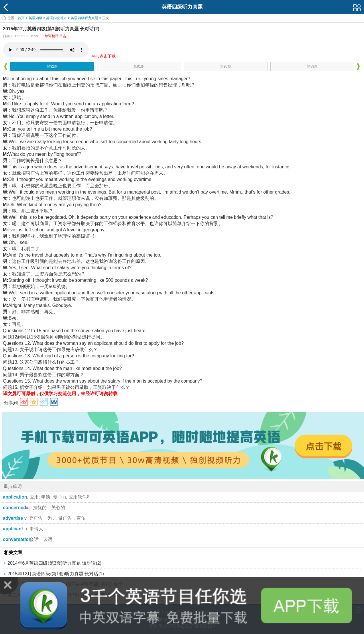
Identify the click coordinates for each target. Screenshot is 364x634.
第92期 (52, 66)
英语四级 (36, 18)
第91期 (139, 66)
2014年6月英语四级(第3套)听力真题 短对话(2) (54, 563)
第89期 (312, 66)
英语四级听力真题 (84, 18)
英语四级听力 (56, 18)
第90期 (226, 66)
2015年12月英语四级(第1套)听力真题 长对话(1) (56, 574)
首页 (21, 18)
